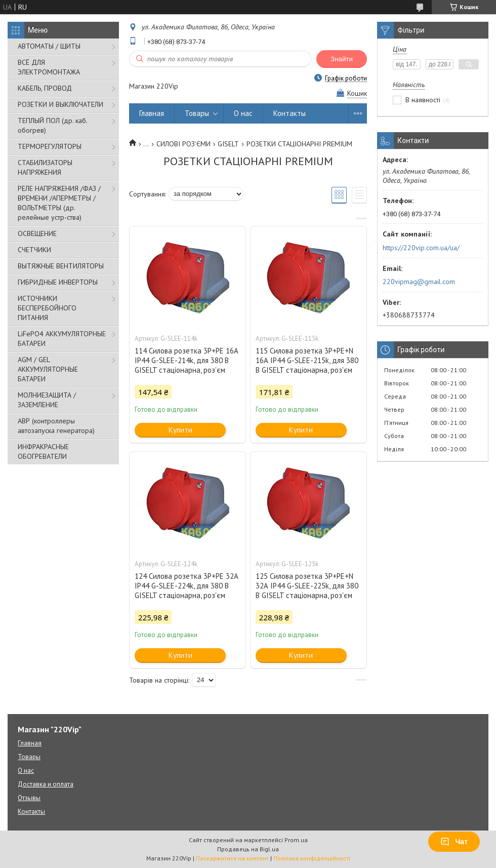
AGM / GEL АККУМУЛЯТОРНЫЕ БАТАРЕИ (48, 369)
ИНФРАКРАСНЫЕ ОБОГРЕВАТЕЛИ (43, 451)
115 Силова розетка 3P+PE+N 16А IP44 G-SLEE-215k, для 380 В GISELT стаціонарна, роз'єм (307, 360)
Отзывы (29, 798)
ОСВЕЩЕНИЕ (37, 233)
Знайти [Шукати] (342, 59)
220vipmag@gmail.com (419, 282)
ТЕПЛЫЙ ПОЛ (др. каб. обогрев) (52, 125)
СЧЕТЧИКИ (34, 250)
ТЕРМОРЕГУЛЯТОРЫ (50, 146)
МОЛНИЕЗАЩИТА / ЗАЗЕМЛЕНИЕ (47, 400)
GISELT (228, 144)
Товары (197, 113)
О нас (243, 113)
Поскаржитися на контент (232, 858)
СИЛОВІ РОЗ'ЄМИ (183, 144)
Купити (180, 430)
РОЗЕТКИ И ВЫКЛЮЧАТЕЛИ (60, 104)
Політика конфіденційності (312, 858)
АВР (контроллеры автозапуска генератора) (56, 426)
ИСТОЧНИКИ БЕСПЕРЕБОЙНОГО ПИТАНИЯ (47, 308)
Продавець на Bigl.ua (248, 849)
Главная (152, 113)
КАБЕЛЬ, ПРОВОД (45, 88)
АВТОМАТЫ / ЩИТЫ (49, 46)
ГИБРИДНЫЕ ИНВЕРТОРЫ (58, 282)
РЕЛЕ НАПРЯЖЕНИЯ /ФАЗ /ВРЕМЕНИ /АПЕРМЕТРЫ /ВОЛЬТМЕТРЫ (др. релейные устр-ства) (59, 203)
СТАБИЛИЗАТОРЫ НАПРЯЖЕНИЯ (45, 167)
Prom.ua (296, 840)
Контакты (290, 113)
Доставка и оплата (46, 784)
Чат (454, 842)
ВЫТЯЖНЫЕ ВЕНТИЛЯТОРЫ (61, 266)
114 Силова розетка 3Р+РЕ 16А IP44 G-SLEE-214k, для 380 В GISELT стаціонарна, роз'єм (187, 360)
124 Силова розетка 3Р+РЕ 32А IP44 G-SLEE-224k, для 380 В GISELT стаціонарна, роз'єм (187, 586)
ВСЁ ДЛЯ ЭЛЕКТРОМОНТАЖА (49, 67)
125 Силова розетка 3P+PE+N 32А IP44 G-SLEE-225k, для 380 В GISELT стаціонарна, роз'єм (307, 586)
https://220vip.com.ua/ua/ (421, 248)
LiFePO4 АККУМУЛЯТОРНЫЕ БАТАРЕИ (62, 339)
